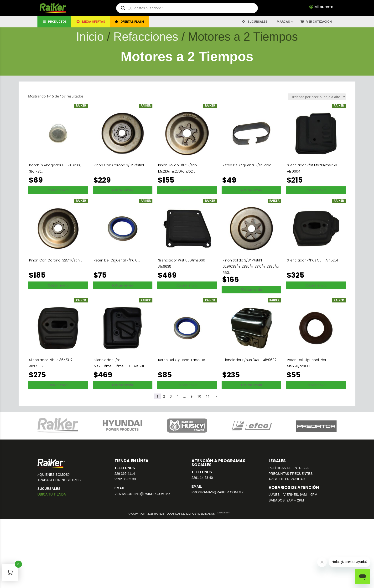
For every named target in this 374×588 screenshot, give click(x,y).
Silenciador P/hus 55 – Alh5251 (312, 260)
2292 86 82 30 (125, 479)
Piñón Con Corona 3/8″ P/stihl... (120, 165)
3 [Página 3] (171, 396)
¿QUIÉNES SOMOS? (54, 475)
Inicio (90, 37)
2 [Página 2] (164, 396)
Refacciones (146, 37)
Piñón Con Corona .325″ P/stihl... (56, 260)
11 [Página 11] (208, 396)
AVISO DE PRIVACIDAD (287, 479)
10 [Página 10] (199, 396)
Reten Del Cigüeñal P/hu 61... (117, 260)
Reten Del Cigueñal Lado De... (183, 360)
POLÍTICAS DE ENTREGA (289, 468)
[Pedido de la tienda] (317, 97)
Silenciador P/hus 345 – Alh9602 (249, 360)
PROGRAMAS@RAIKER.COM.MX (218, 492)
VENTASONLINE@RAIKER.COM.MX (143, 494)
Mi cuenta (324, 7)
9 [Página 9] (192, 396)
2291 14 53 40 (202, 478)
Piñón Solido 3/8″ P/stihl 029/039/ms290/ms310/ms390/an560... (252, 266)
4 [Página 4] (177, 396)
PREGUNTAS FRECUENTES (291, 474)
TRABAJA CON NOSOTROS (59, 480)
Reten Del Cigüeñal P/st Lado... (248, 165)
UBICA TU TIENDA (52, 494)
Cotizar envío (58, 190)
